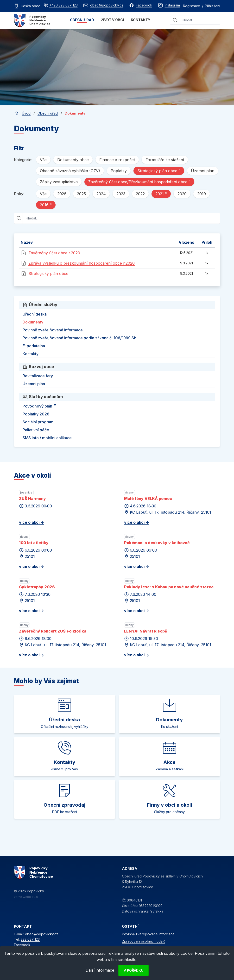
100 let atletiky (34, 543)
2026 (62, 194)
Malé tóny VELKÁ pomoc (148, 499)
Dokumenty (33, 322)
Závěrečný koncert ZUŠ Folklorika (53, 631)
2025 (81, 194)
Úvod (26, 113)
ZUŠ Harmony (32, 499)
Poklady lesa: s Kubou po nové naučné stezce (169, 587)
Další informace (100, 970)
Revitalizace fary (38, 376)
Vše (43, 160)
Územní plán (203, 171)
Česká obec (30, 6)
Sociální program (38, 422)
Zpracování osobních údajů (144, 941)
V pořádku (133, 970)
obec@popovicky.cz (42, 934)
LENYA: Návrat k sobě (146, 631)
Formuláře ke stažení (165, 160)
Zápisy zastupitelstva (59, 182)
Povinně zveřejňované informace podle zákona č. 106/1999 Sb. (80, 338)
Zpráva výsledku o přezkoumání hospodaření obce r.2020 (82, 263)
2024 (101, 194)
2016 (46, 205)
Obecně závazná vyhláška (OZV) (70, 171)
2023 (121, 194)
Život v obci (112, 20)
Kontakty (141, 20)
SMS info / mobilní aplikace (47, 438)
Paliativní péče (36, 430)
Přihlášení (212, 6)
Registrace (192, 6)
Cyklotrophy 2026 (37, 587)
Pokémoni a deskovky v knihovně (157, 543)
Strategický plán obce (159, 170)
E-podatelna (34, 346)
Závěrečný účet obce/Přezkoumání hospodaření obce (139, 182)
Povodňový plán (40, 405)
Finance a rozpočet (117, 160)
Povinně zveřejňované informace (53, 330)
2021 (161, 194)
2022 (140, 194)
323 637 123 (30, 939)
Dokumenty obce (73, 160)
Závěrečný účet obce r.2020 (54, 253)
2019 (202, 194)
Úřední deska (35, 314)
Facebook (22, 945)
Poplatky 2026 (36, 414)
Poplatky (119, 171)
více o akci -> (32, 522)
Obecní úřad (82, 20)
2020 (182, 194)
